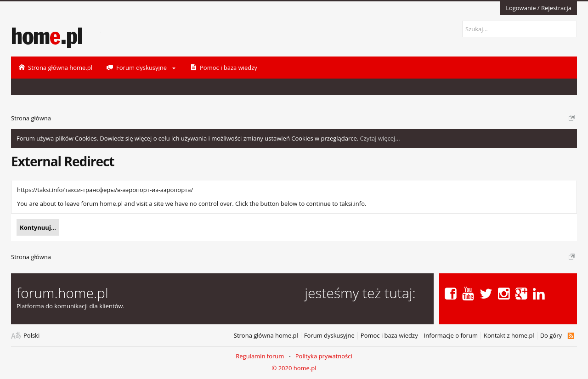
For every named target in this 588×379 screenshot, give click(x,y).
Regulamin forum (260, 356)
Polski (31, 336)
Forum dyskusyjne (329, 336)
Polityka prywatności (324, 356)
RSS (571, 336)
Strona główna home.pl (266, 336)
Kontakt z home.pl (509, 336)
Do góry (551, 336)
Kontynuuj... (38, 227)
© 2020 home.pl (294, 368)
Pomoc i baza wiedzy (389, 336)
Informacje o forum (451, 336)
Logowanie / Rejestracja (539, 8)
